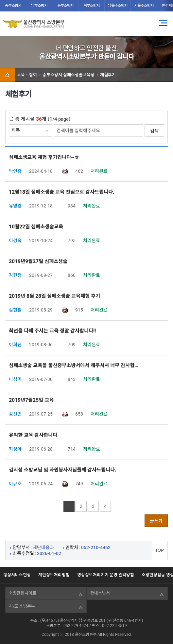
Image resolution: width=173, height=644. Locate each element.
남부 (39, 6)
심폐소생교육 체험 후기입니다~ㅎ (44, 157)
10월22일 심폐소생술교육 (36, 227)
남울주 (118, 6)
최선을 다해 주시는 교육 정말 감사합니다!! (52, 331)
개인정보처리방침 (54, 575)
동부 (65, 6)
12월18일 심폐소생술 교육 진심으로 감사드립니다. (61, 192)
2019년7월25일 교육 (31, 400)
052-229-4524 (76, 626)
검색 (154, 131)
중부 (13, 6)
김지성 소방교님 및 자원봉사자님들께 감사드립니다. (62, 470)
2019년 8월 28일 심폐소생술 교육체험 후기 (54, 296)
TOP (159, 550)
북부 (92, 6)
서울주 (144, 6)
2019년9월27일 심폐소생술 (38, 261)
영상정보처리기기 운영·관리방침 (106, 575)
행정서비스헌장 (17, 575)
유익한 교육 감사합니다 (33, 435)
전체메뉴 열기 (163, 23)
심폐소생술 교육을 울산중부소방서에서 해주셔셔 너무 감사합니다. (75, 366)
